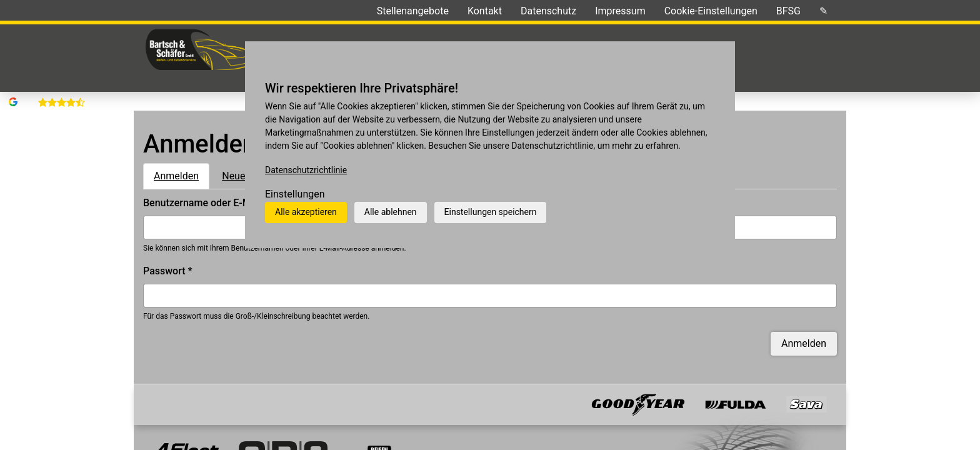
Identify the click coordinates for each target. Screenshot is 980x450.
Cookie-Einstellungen (711, 11)
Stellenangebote (413, 11)
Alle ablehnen (391, 212)
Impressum (620, 11)
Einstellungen (295, 194)
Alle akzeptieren (306, 212)
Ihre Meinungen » (269, 11)
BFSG (788, 11)
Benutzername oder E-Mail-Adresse (226, 184)
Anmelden (182, 156)
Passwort (168, 252)
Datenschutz (548, 11)
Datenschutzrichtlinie (306, 170)
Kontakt (485, 11)
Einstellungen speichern (491, 212)
